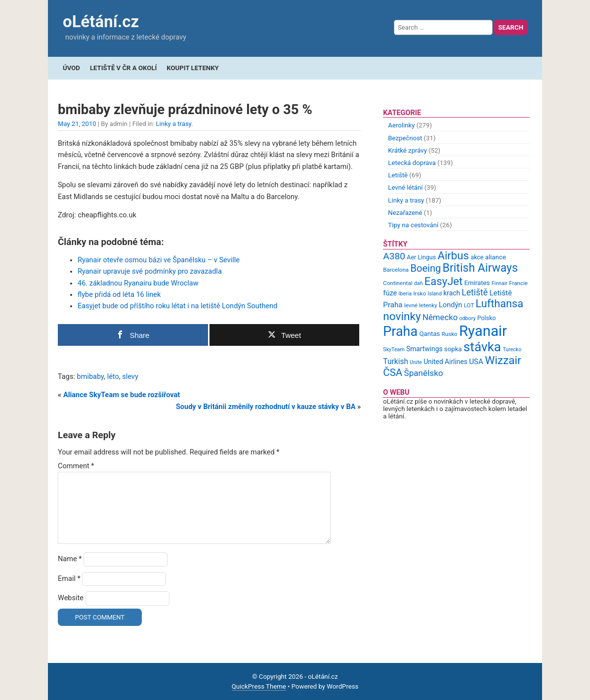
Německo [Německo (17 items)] (440, 317)
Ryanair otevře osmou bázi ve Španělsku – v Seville (159, 260)
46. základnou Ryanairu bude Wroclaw (138, 283)
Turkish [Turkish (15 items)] (396, 362)
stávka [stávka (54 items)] (482, 347)
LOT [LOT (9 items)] (469, 305)
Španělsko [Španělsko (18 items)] (423, 373)
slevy (130, 377)
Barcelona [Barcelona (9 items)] (396, 270)
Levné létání (405, 187)
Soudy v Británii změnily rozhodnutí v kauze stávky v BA (266, 407)
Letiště (398, 175)
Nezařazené (405, 213)
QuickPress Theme (259, 686)
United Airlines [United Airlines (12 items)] (445, 362)
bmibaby (91, 377)
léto (113, 377)
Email (69, 579)
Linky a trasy (174, 124)
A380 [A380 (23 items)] (394, 256)
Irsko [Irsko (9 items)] (420, 293)
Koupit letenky (192, 68)
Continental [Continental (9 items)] (398, 283)
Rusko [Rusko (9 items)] (450, 334)
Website (71, 598)
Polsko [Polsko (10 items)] (487, 318)
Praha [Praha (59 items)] (400, 331)
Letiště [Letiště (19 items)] (475, 292)
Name (70, 559)
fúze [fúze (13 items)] (390, 293)
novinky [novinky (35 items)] (402, 316)
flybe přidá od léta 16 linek (119, 295)
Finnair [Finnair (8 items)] (500, 283)
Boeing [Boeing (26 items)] (425, 268)
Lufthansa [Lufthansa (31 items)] (500, 304)
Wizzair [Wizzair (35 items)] (503, 360)
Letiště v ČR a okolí (123, 68)
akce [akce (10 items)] (477, 257)
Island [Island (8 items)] (435, 294)
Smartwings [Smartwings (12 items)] (424, 349)
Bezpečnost (405, 138)
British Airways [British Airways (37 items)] (480, 268)
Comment (76, 466)
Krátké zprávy (407, 150)
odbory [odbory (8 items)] (468, 318)
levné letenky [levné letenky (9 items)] (421, 305)
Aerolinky (401, 125)
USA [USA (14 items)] (476, 362)
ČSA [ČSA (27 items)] (393, 372)
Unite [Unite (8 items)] (416, 362)
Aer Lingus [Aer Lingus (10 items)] (421, 257)
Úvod (71, 68)
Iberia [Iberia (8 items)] (405, 294)
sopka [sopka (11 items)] (453, 349)
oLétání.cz (101, 21)
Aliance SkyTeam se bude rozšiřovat (122, 395)
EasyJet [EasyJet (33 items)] (443, 281)
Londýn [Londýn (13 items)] (450, 305)
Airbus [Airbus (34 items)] (453, 255)
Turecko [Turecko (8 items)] (512, 350)
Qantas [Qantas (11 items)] (429, 334)
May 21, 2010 (77, 124)
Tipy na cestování (413, 225)
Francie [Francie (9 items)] (518, 283)
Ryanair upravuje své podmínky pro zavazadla (150, 271)
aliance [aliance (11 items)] (496, 257)
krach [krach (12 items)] (452, 293)
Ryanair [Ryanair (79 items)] (483, 331)
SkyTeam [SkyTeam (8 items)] (394, 350)
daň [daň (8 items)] (419, 283)
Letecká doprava (412, 163)
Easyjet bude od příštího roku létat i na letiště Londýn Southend (177, 306)
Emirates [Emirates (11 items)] (477, 283)
